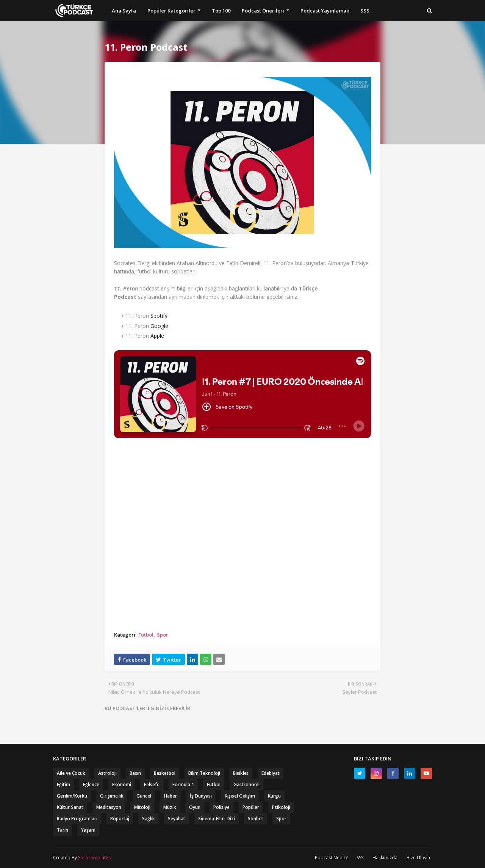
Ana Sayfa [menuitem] (124, 11)
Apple (157, 336)
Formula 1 (183, 784)
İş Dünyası (201, 796)
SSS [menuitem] (365, 11)
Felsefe (152, 784)
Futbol (146, 635)
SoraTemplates (94, 858)
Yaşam (88, 830)
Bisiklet (241, 773)
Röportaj (120, 819)
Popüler (251, 807)
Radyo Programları (77, 819)
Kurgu (274, 796)
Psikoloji (281, 807)
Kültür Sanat (70, 807)
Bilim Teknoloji (204, 773)
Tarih (63, 830)
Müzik (170, 807)
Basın (135, 773)
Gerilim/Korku (72, 796)
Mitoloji (142, 807)
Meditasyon (109, 807)
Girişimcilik (112, 796)
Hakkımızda (385, 858)
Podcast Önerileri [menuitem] (263, 11)
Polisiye (221, 807)
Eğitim (63, 784)
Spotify (159, 316)
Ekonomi (122, 784)
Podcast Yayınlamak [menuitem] (325, 11)
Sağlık (149, 819)
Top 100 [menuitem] (221, 11)
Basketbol (165, 773)
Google (159, 326)
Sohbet (256, 819)
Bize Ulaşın (418, 858)
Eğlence (91, 784)
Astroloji (107, 773)
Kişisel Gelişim (240, 796)
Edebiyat (271, 773)
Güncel (144, 796)
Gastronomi (246, 784)
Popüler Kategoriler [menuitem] (171, 11)
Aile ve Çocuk (71, 773)
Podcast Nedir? (331, 858)
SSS (360, 858)
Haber (171, 796)
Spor (163, 635)
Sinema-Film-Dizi (217, 819)
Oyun (195, 807)
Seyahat (177, 819)
